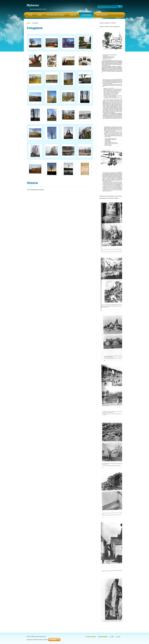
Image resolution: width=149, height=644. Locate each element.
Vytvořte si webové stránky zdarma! (37, 640)
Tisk (119, 637)
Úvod (28, 23)
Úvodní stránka (91, 637)
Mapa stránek (104, 637)
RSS (113, 637)
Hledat (120, 7)
